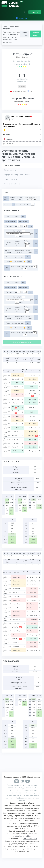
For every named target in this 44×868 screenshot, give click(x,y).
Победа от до (27, 243)
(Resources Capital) (22, 101)
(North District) (22, 57)
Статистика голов (14, 795)
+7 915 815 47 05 (30, 839)
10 (7, 204)
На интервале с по (32, 198)
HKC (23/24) (5, 619)
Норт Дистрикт (22, 54)
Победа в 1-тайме (9, 251)
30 (17, 204)
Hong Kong (33, 383)
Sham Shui (34, 585)
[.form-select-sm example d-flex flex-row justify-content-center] (18, 234)
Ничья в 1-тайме (30, 251)
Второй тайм (20, 198)
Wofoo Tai (33, 420)
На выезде (16, 217)
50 (24, 204)
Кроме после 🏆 (20, 262)
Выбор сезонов (10, 221)
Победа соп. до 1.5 (17, 243)
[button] (24, 12)
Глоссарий (14, 790)
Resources (17, 577)
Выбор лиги (23, 221)
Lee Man (33, 375)
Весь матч (6, 198)
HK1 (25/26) (5, 375)
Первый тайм (12, 198)
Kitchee (33, 416)
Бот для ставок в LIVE (28, 788)
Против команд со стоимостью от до (24, 268)
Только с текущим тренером (15, 257)
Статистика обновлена (22, 342)
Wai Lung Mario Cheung (20, 117)
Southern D (16, 379)
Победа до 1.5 (8, 243)
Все (23, 217)
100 (28, 204)
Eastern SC (33, 395)
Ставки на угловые (33, 793)
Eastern (33, 391)
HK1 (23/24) (5, 577)
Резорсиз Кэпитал (22, 98)
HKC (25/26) (5, 387)
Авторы (19, 793)
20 (14, 204)
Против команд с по (16, 226)
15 (10, 204)
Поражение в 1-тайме (20, 251)
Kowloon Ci (33, 407)
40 (21, 204)
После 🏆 (9, 262)
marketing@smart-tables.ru (22, 836)
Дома (8, 217)
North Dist (16, 375)
